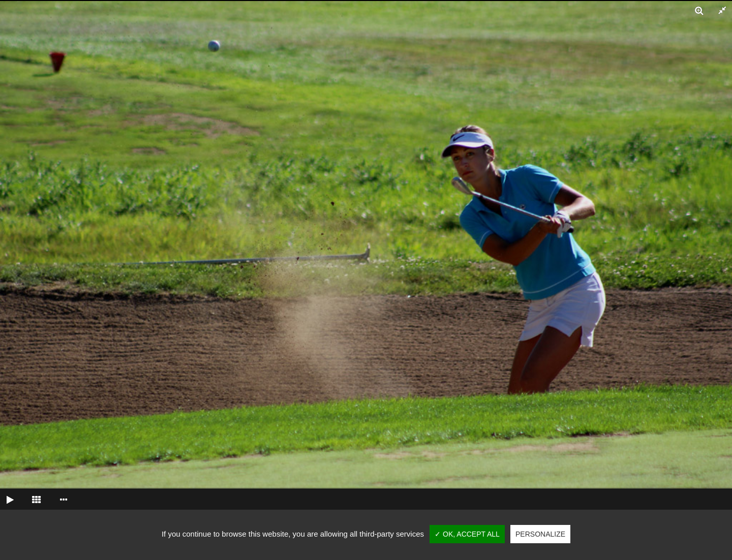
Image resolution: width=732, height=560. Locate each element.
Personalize (540, 534)
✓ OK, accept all (467, 534)
